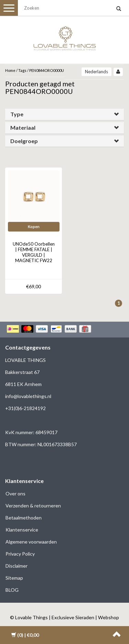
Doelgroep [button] (24, 141)
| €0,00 (25, 635)
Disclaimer (17, 566)
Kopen (34, 227)
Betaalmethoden (24, 518)
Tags (22, 70)
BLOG (12, 590)
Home (10, 70)
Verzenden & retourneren (33, 506)
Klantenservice (22, 530)
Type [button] (17, 114)
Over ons (15, 493)
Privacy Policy (20, 554)
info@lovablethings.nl (28, 396)
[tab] (64, 114)
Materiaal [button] (23, 127)
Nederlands (96, 72)
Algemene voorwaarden (31, 542)
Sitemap (14, 578)
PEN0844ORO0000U (47, 70)
